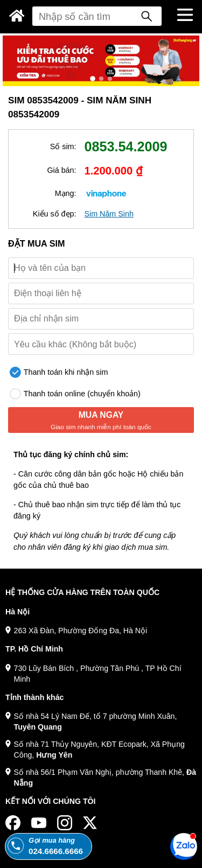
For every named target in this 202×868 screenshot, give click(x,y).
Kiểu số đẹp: (55, 214)
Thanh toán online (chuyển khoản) (75, 394)
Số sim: (63, 146)
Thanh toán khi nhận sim (59, 372)
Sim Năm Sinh (109, 214)
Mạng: (66, 193)
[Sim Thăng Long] (17, 16)
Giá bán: (61, 170)
